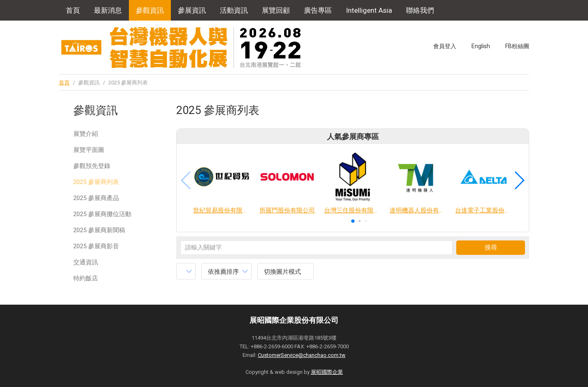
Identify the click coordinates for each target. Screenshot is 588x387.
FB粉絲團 (517, 46)
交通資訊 (86, 262)
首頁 (73, 10)
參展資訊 (192, 10)
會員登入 (445, 46)
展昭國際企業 (327, 372)
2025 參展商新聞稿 (99, 230)
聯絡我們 (420, 10)
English (481, 46)
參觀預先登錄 (92, 166)
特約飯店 (86, 278)
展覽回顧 (276, 10)
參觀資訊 (150, 10)
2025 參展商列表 (96, 182)
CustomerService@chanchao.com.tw (302, 355)
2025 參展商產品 (96, 198)
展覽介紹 (86, 134)
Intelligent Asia (369, 10)
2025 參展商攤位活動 (102, 214)
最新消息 (108, 10)
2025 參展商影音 (96, 246)
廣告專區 (318, 10)
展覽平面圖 (89, 150)
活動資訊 (234, 10)
